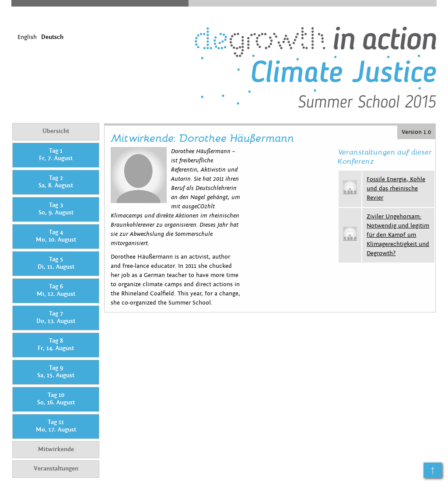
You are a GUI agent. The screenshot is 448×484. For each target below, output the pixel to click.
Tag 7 (56, 318)
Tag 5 (56, 263)
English (27, 37)
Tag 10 (56, 399)
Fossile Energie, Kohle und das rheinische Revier (396, 189)
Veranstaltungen (56, 469)
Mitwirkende (56, 449)
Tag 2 (56, 182)
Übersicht (56, 131)
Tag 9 (56, 372)
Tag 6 (56, 291)
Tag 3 (56, 209)
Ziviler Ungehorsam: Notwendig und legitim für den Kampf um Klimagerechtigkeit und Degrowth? (398, 235)
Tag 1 (56, 155)
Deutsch (52, 37)
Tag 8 (56, 345)
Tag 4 (56, 236)
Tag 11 (56, 426)
